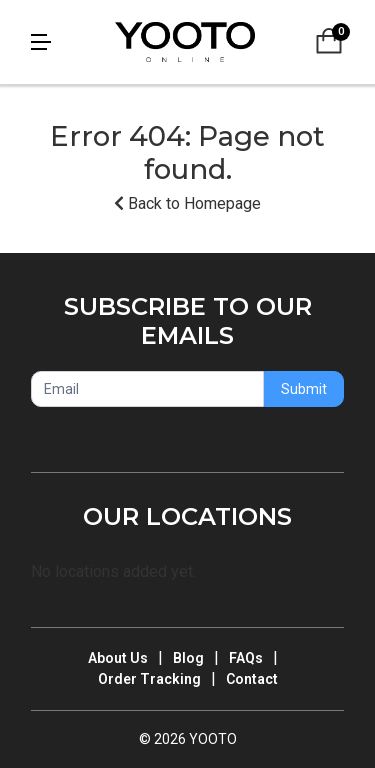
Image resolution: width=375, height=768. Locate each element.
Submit (304, 389)
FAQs (246, 658)
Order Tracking (149, 679)
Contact (252, 679)
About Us (118, 658)
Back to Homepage (187, 203)
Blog (188, 658)
